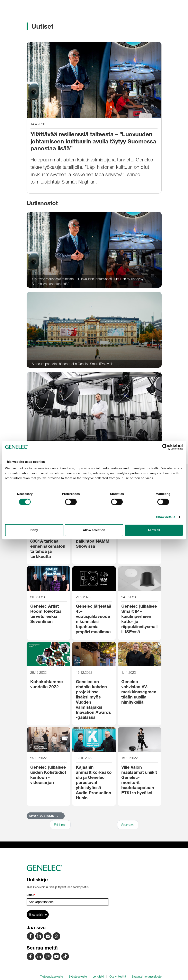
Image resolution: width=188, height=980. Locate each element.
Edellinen (60, 825)
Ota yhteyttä (118, 977)
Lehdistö (98, 977)
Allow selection (94, 530)
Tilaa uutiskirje (38, 915)
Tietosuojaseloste (52, 977)
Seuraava (128, 825)
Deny (34, 530)
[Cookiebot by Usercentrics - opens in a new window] (165, 447)
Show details (166, 517)
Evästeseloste (78, 977)
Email (31, 895)
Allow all (154, 530)
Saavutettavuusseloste (147, 977)
